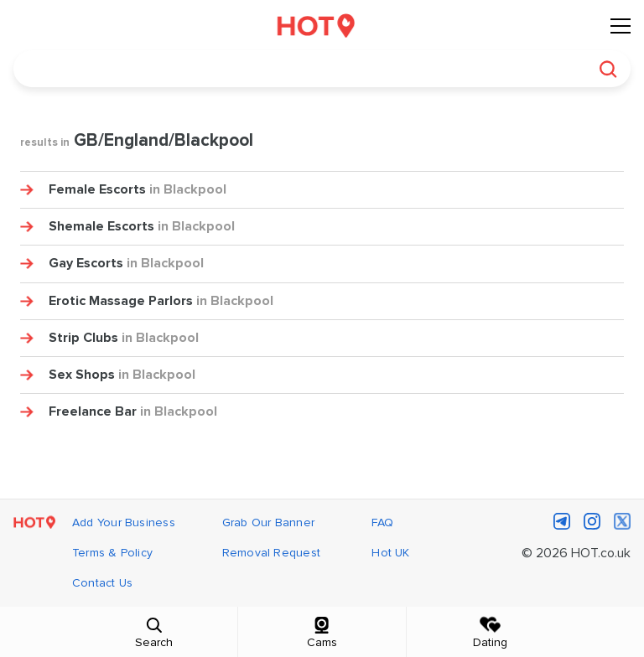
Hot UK (390, 553)
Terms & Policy (112, 553)
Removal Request (271, 553)
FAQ (382, 523)
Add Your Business (124, 523)
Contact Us (102, 583)
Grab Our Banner (268, 523)
